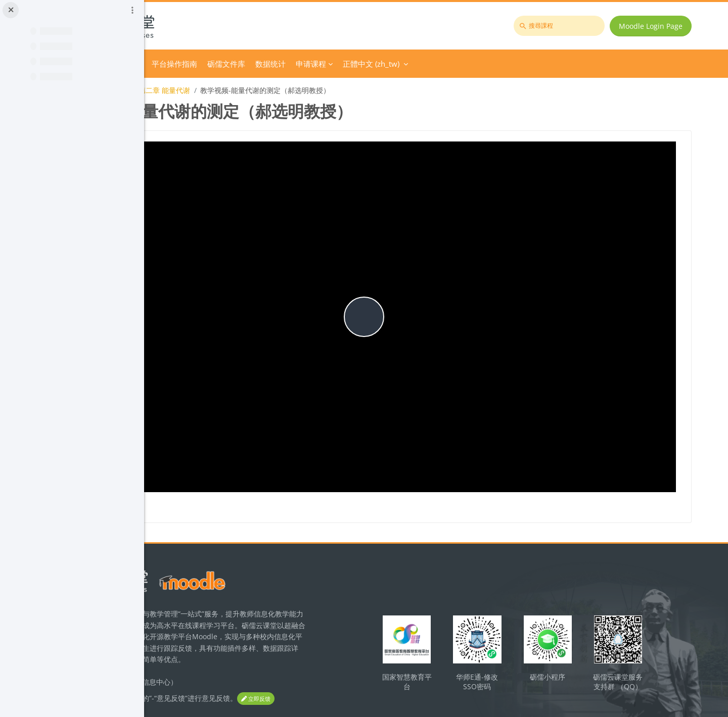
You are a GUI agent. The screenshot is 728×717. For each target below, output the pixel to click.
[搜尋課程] (566, 26)
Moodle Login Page (658, 26)
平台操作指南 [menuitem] (311, 64)
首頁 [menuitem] (197, 64)
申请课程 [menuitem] (448, 64)
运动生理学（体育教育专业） (219, 90)
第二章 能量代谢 (301, 90)
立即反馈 (192, 662)
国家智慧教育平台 (472, 619)
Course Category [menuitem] (243, 64)
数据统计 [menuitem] (407, 64)
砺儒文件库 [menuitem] (363, 64)
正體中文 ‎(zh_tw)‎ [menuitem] (508, 64)
